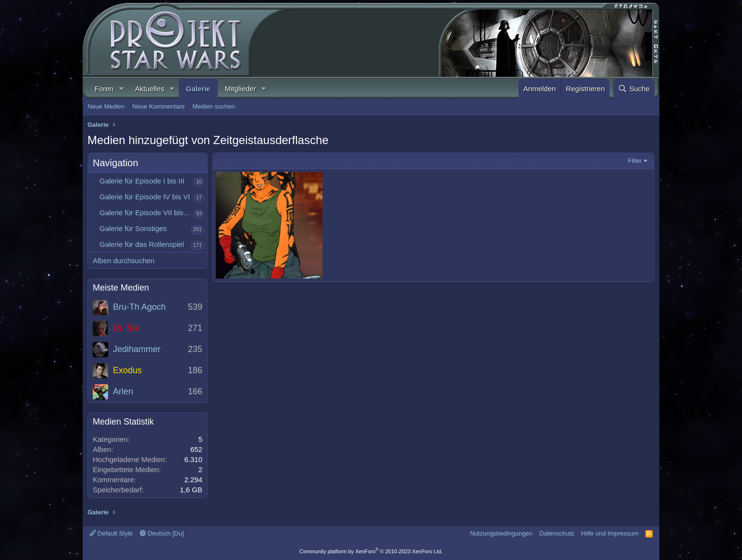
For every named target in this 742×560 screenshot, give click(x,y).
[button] (121, 89)
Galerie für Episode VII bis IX (146, 213)
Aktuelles (150, 89)
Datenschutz (557, 533)
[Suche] (634, 89)
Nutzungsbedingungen (501, 533)
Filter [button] (635, 161)
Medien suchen (213, 106)
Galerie (198, 89)
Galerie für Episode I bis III (142, 181)
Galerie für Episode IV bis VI (145, 197)
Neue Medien (106, 106)
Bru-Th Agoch (139, 307)
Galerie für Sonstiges (133, 228)
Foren (104, 89)
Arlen (123, 391)
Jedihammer (137, 349)
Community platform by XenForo (371, 551)
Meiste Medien (121, 288)
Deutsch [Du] (162, 533)
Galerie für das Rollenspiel (142, 244)
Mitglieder (241, 89)
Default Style (111, 533)
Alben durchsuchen (124, 261)
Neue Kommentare (158, 106)
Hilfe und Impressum (610, 533)
